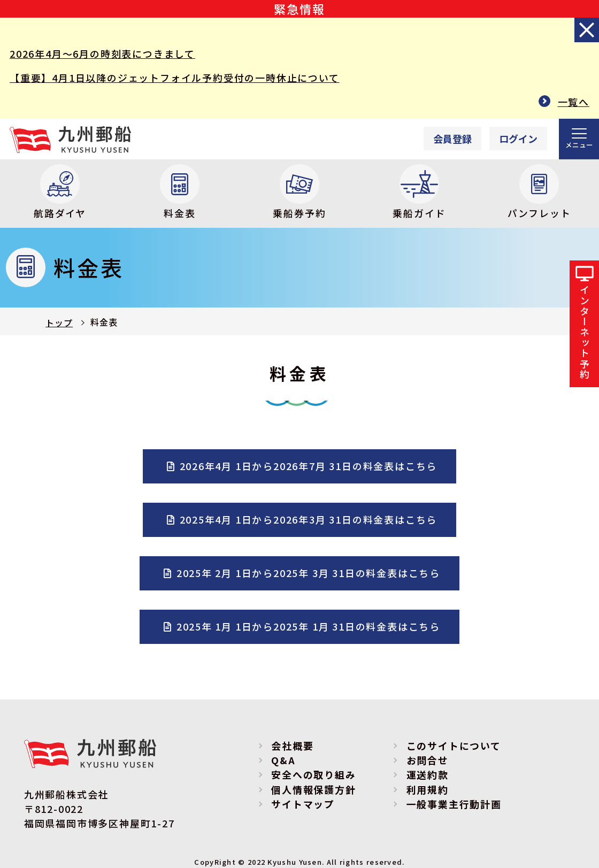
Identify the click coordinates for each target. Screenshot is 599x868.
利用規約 (428, 789)
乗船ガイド (419, 192)
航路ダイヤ (60, 192)
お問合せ (428, 761)
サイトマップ (303, 804)
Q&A (283, 761)
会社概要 (292, 746)
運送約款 (428, 775)
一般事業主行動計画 (454, 804)
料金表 (180, 192)
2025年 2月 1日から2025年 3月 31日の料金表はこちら (308, 573)
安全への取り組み (313, 775)
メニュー (579, 145)
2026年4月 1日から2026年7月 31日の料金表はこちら (309, 466)
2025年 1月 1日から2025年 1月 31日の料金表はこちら (308, 626)
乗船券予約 (299, 192)
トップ (59, 323)
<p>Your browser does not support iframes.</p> (475, 139)
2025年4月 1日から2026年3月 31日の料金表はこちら (309, 519)
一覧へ (574, 102)
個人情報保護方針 (313, 789)
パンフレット (539, 192)
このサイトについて (454, 746)
